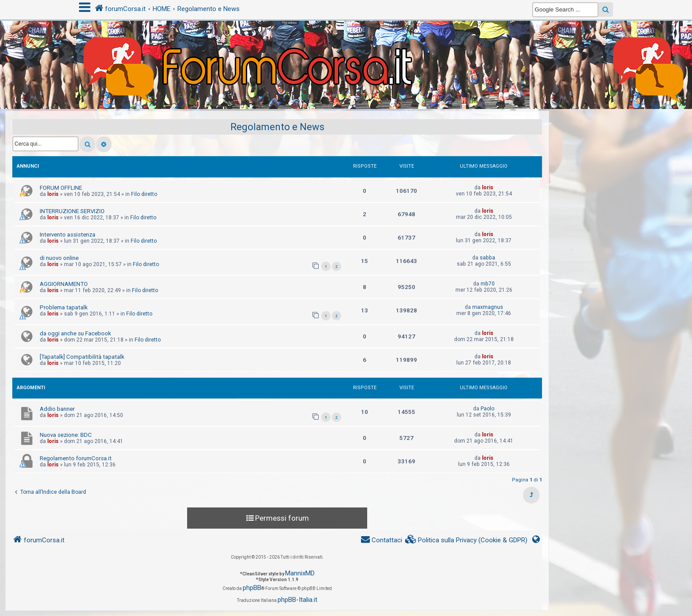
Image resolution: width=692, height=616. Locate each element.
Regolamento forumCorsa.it (76, 458)
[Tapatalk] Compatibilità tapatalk (82, 357)
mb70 (488, 284)
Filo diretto (144, 194)
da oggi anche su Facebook (75, 333)
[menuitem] (466, 540)
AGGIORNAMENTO (64, 284)
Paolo (487, 409)
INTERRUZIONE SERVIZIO (72, 211)
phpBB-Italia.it (297, 600)
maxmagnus (488, 307)
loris (53, 194)
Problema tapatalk (64, 307)
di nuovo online (59, 258)
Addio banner (57, 409)
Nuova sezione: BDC (66, 435)
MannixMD (300, 573)
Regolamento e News (277, 127)
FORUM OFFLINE (61, 188)
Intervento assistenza (68, 235)
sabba (487, 258)
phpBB (252, 588)
